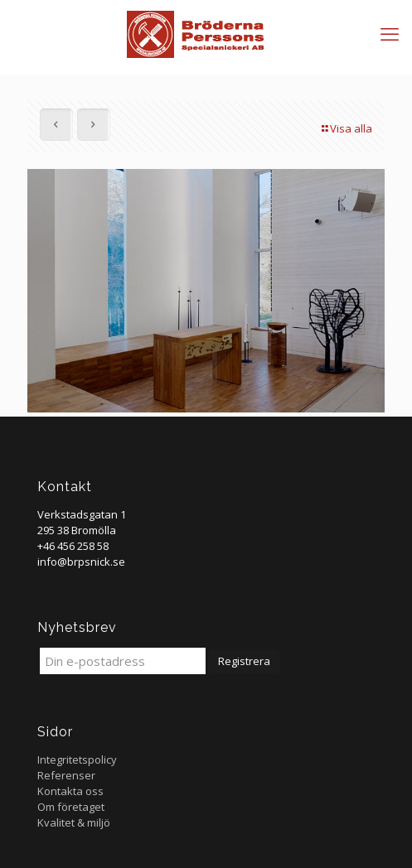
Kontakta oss (70, 791)
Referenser (66, 775)
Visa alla (346, 128)
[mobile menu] (390, 33)
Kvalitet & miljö (74, 822)
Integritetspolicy (77, 759)
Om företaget (71, 807)
